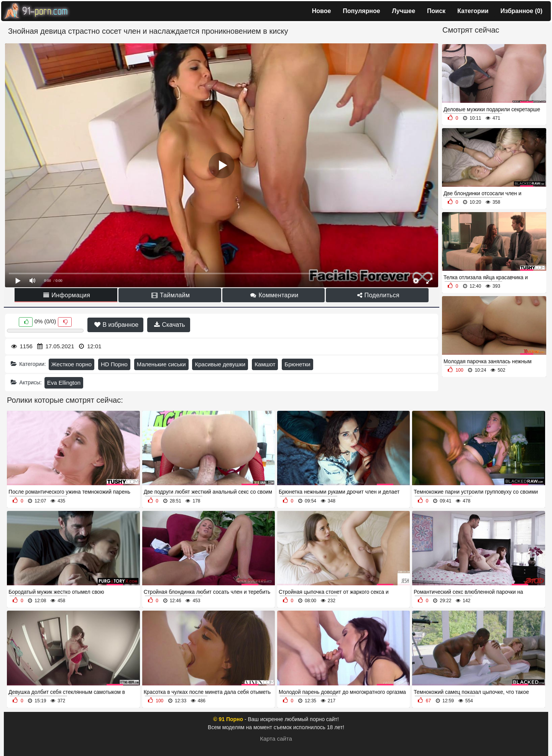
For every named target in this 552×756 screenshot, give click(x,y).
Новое (322, 11)
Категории (473, 11)
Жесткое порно (71, 364)
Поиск (436, 11)
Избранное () (521, 11)
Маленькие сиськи (161, 364)
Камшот (265, 364)
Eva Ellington (64, 383)
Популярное (361, 11)
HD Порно (114, 364)
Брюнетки (297, 364)
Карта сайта (276, 739)
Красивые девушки (220, 364)
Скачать (169, 325)
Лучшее (404, 11)
